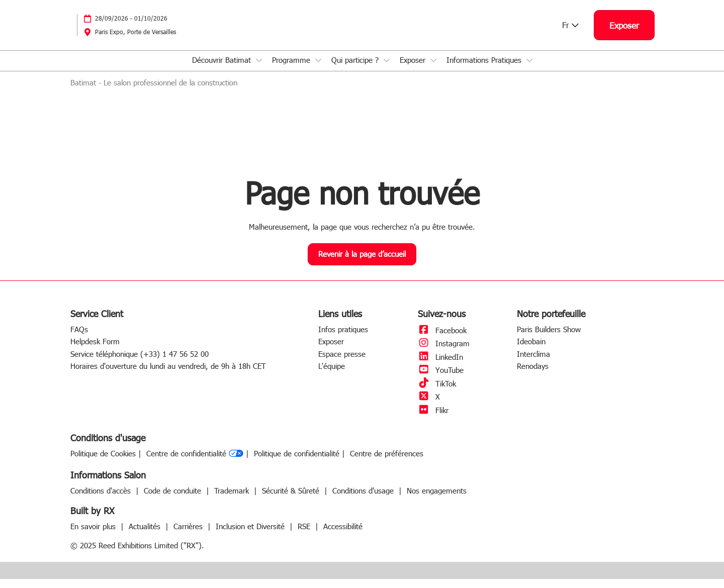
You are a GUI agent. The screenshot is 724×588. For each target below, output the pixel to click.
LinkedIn (440, 366)
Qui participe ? (356, 69)
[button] (624, 35)
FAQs (79, 338)
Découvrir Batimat (223, 69)
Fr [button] (570, 34)
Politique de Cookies (103, 463)
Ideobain (531, 350)
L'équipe (332, 375)
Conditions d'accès (102, 500)
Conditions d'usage (364, 500)
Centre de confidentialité (195, 463)
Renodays (533, 375)
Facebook (442, 339)
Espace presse (342, 363)
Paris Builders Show (549, 338)
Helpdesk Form (95, 350)
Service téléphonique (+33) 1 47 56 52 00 (140, 363)
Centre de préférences (387, 463)
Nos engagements (437, 500)
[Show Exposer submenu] (433, 70)
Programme (292, 69)
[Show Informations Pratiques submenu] (529, 70)
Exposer (414, 69)
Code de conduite (174, 500)
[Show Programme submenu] (318, 70)
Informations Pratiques (485, 69)
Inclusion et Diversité (251, 535)
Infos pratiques (343, 338)
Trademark (233, 500)
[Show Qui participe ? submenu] (387, 70)
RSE (305, 535)
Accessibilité (343, 535)
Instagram (444, 352)
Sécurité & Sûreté (292, 500)
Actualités (146, 535)
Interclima (533, 363)
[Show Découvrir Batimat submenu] (259, 70)
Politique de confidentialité (297, 463)
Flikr (433, 419)
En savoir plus (94, 535)
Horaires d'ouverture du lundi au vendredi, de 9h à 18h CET (168, 375)
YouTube (441, 379)
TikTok (437, 393)
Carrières (189, 535)
